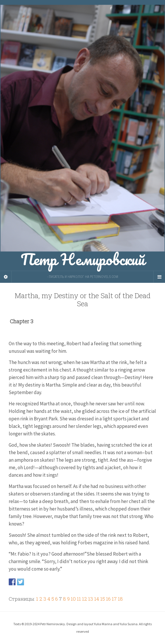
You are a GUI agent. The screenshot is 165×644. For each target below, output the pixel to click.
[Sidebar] (6, 277)
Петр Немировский (82, 135)
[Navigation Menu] (159, 277)
